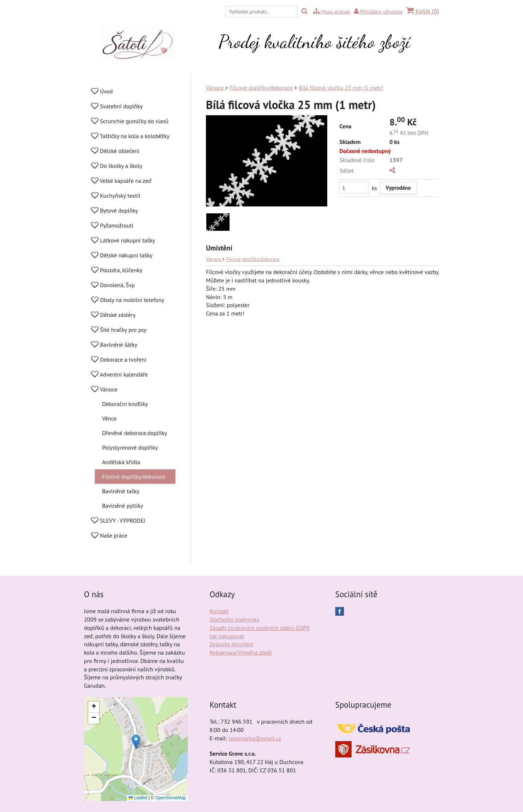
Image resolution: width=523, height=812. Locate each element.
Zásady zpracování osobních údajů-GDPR (260, 628)
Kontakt (219, 611)
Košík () (423, 11)
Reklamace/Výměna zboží (241, 652)
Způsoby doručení (231, 644)
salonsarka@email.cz (255, 738)
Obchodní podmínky (234, 619)
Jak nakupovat (227, 636)
